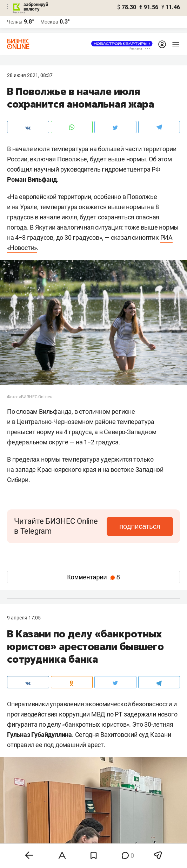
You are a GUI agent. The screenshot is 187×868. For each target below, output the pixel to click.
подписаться (140, 526)
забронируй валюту (36, 7)
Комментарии (93, 577)
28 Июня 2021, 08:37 (30, 75)
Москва (49, 22)
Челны (15, 22)
